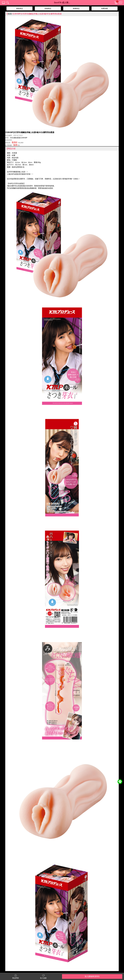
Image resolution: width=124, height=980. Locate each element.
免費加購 (104, 8)
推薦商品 (76, 8)
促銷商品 (48, 8)
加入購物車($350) (92, 976)
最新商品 (20, 8)
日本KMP (24, 138)
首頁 (10, 14)
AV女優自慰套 (15, 138)
